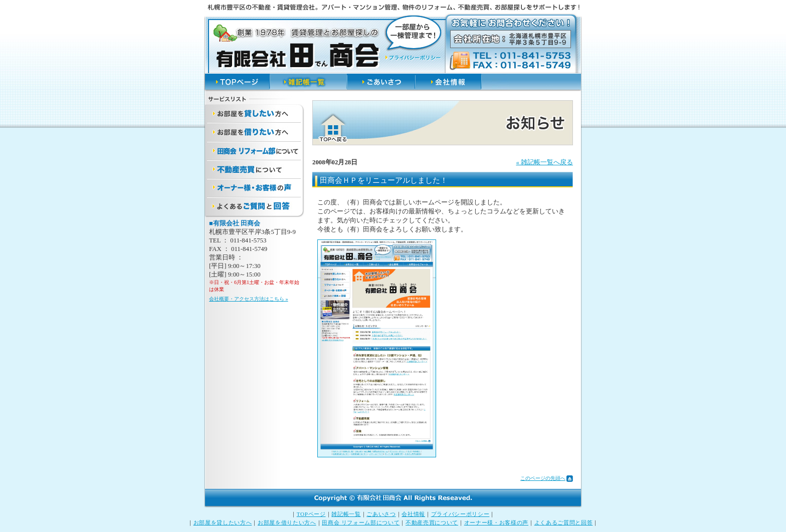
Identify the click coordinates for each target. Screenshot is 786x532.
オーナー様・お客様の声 (496, 522)
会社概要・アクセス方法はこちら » (249, 299)
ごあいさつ (381, 514)
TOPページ (311, 514)
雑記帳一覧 (346, 514)
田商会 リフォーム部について (361, 522)
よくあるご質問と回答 (564, 522)
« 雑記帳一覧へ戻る (544, 162)
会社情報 (413, 514)
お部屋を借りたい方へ (287, 522)
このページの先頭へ (543, 478)
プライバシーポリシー (460, 514)
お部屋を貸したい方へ (223, 522)
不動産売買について (432, 522)
